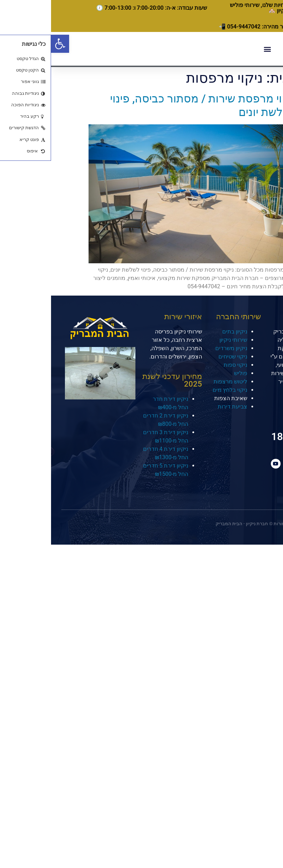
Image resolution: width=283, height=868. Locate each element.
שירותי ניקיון (182, 340)
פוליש (190, 373)
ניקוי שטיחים (182, 357)
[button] (9, 44)
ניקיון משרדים (180, 348)
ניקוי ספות (184, 365)
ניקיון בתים (184, 332)
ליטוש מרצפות (179, 382)
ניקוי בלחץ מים (179, 390)
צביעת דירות (181, 407)
